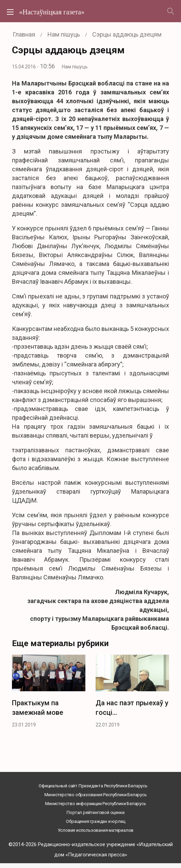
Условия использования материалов (96, 830)
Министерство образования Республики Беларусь (95, 795)
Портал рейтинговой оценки (95, 812)
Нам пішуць (75, 67)
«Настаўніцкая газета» (52, 12)
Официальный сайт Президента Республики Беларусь (93, 786)
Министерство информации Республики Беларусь (95, 804)
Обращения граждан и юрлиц (95, 821)
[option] (49, 693)
